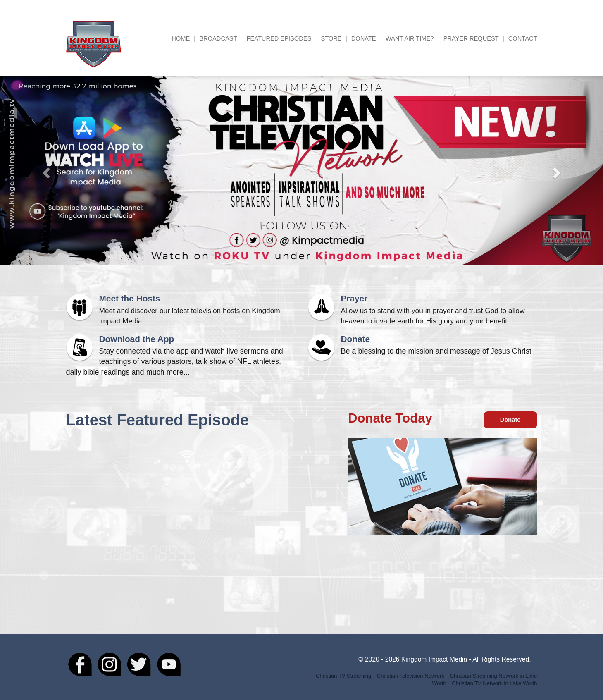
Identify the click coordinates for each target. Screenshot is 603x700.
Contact (523, 39)
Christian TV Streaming (343, 676)
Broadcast (218, 39)
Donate (364, 39)
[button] (45, 170)
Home (181, 39)
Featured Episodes (279, 39)
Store (331, 39)
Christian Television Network (411, 676)
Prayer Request (471, 39)
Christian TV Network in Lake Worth (494, 683)
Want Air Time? (410, 39)
